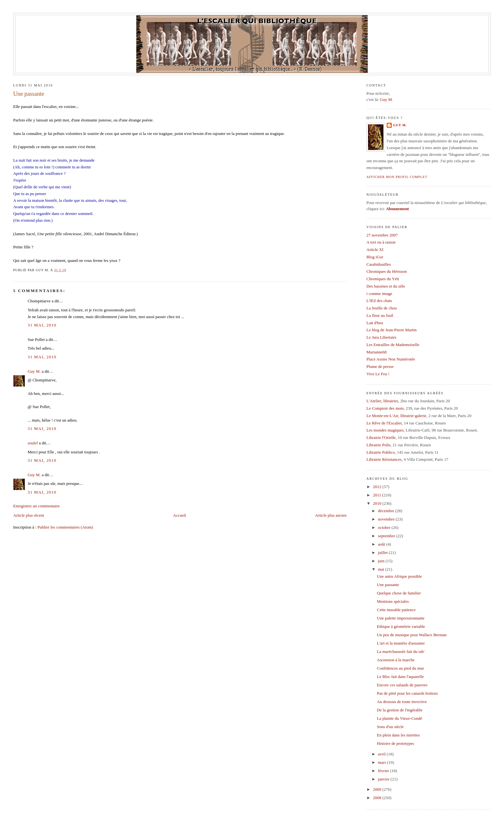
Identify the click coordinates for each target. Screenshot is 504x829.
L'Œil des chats (379, 301)
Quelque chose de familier (399, 593)
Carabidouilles (379, 264)
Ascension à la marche (396, 660)
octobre (385, 527)
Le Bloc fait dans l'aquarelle (401, 677)
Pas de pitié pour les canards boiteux (408, 693)
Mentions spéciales (393, 601)
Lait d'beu (375, 323)
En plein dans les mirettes (399, 735)
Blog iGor (375, 257)
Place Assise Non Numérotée (391, 359)
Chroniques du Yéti (383, 279)
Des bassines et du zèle (386, 286)
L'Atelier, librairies (382, 401)
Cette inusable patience (396, 610)
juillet (383, 553)
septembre (387, 536)
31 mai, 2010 (42, 325)
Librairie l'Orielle (381, 437)
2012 (378, 487)
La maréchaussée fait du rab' (401, 651)
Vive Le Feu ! (378, 374)
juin (382, 561)
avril (382, 754)
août (382, 544)
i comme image (379, 294)
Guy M (386, 99)
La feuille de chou (382, 308)
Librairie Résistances (384, 459)
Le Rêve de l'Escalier (384, 423)
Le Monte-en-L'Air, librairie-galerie (396, 416)
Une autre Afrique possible (400, 576)
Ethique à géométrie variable (401, 626)
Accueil (179, 515)
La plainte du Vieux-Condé (400, 718)
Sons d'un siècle (390, 727)
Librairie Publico (381, 452)
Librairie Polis (378, 445)
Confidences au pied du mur (401, 668)
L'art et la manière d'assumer (401, 643)
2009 (378, 789)
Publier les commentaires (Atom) (65, 527)
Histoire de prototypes (396, 743)
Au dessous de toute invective (402, 702)
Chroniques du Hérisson (387, 271)
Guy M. (34, 371)
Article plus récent (29, 515)
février (384, 771)
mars (383, 762)
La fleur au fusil (380, 315)
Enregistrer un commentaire (36, 506)
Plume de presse (380, 366)
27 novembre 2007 (382, 235)
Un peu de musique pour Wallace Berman (412, 635)
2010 (378, 503)
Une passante (29, 94)
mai (382, 569)
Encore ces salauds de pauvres (402, 685)
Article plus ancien (331, 515)
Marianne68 (377, 352)
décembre (387, 511)
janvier (384, 779)
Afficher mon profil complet (397, 177)
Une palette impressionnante (401, 618)
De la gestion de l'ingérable (400, 710)
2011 (378, 495)
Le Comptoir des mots (385, 408)
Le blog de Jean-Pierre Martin (392, 330)
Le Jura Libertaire (381, 337)
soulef (33, 443)
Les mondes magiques (385, 430)
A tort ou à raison (381, 242)
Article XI (375, 250)
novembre (387, 519)
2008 (378, 798)
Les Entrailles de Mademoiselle (393, 345)
